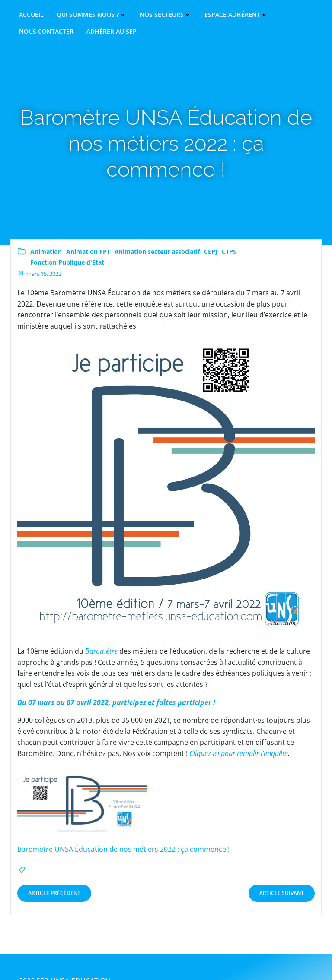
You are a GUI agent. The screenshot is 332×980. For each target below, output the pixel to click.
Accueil (31, 15)
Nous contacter (46, 32)
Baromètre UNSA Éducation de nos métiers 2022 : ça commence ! (123, 849)
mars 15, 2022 (39, 274)
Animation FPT (88, 251)
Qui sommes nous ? (92, 15)
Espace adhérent (236, 15)
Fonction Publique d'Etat (67, 262)
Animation (46, 251)
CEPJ (211, 251)
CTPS (229, 251)
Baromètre (101, 651)
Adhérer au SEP (112, 32)
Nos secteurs (166, 15)
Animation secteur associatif (157, 251)
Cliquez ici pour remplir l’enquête (239, 753)
